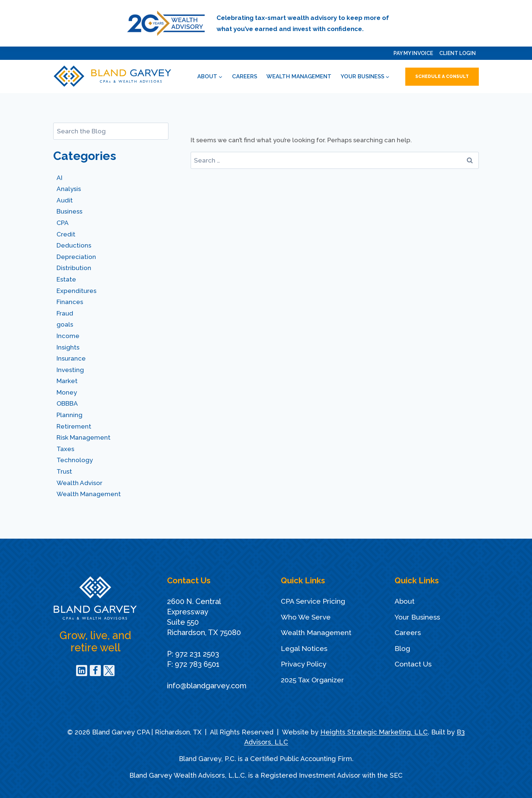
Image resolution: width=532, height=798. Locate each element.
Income (68, 336)
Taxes (65, 449)
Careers (245, 76)
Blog (402, 648)
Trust (64, 471)
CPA (63, 223)
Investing (70, 370)
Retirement (74, 426)
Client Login (458, 53)
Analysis (69, 189)
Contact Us (413, 664)
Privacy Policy (303, 664)
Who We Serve (306, 617)
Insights (68, 347)
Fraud (65, 313)
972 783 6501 (197, 664)
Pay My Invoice (413, 53)
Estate (66, 279)
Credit (66, 234)
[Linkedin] (82, 671)
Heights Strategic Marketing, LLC (374, 732)
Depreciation (76, 257)
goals (65, 324)
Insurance (71, 358)
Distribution (74, 268)
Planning (69, 415)
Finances (70, 302)
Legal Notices (304, 648)
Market (67, 381)
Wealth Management (299, 76)
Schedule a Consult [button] (442, 76)
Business (69, 211)
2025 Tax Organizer (312, 680)
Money (67, 392)
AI (59, 178)
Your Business (417, 617)
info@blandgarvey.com (207, 686)
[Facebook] (95, 671)
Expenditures (76, 291)
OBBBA (67, 403)
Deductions (74, 245)
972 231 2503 (197, 654)
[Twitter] (109, 671)
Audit (65, 200)
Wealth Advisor (79, 483)
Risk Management (83, 437)
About (405, 601)
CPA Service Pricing (313, 601)
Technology (75, 460)
